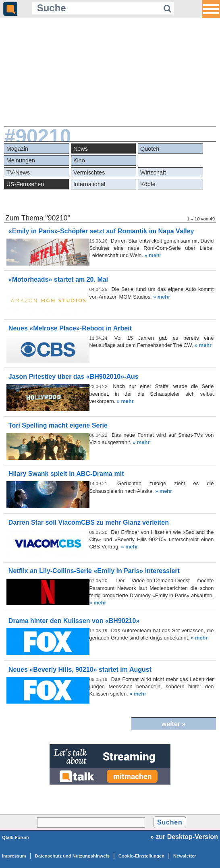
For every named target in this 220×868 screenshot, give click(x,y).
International (89, 184)
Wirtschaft (153, 172)
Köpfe (148, 184)
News (81, 149)
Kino (79, 160)
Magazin (17, 149)
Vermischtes (89, 172)
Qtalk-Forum (16, 837)
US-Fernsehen (25, 184)
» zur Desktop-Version (184, 837)
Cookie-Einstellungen (141, 856)
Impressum (14, 856)
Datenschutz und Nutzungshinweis (72, 856)
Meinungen (21, 160)
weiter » (174, 724)
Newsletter (185, 856)
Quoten (150, 149)
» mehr (153, 255)
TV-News (18, 172)
